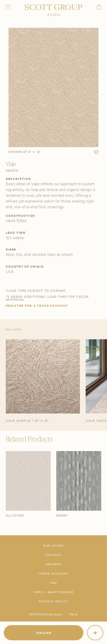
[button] (96, 152)
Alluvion (15, 515)
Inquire (44, 633)
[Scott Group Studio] (54, 10)
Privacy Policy (54, 601)
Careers (54, 564)
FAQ (54, 583)
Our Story (54, 546)
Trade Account (54, 573)
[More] (95, 633)
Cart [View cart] (99, 7)
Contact (54, 555)
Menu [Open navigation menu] (8, 7)
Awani (62, 515)
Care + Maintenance (54, 592)
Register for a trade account (37, 305)
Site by (74, 614)
